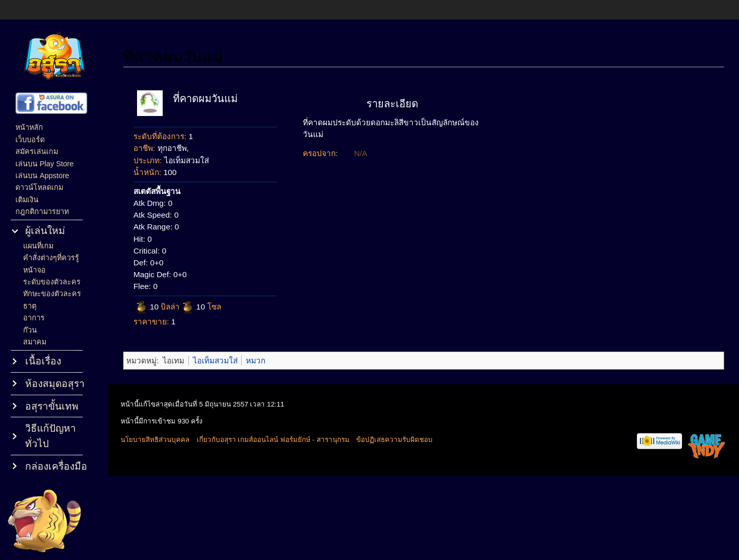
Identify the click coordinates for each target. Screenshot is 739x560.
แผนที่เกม (38, 246)
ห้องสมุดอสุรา (55, 384)
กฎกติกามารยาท (42, 211)
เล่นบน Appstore (42, 176)
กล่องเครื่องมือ (56, 466)
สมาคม (35, 342)
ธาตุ (30, 306)
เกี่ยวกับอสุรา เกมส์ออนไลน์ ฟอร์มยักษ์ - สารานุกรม (273, 440)
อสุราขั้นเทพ (52, 406)
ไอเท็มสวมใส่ (215, 361)
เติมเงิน (27, 200)
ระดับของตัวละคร (52, 282)
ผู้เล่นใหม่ (45, 231)
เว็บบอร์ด (30, 140)
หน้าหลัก (29, 127)
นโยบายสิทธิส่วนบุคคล (155, 440)
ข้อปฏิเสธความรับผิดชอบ (394, 440)
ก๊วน (30, 330)
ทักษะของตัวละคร (52, 294)
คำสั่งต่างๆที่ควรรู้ (51, 258)
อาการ (34, 318)
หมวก (256, 361)
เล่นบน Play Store (44, 164)
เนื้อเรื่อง (43, 361)
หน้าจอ (34, 270)
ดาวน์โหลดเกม (39, 187)
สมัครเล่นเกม (37, 151)
